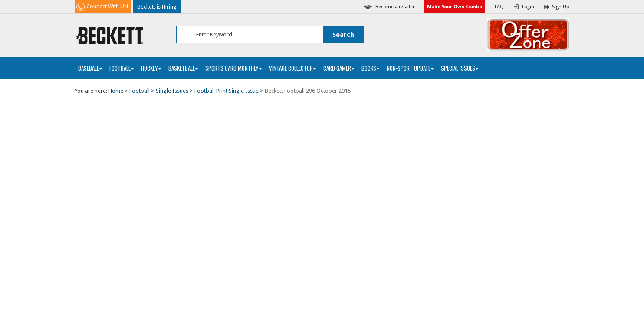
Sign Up (561, 7)
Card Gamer (339, 68)
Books (371, 68)
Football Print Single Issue (227, 91)
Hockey (151, 68)
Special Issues (460, 68)
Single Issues (172, 91)
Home (116, 91)
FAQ (499, 7)
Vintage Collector (293, 68)
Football (122, 68)
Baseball (90, 68)
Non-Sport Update (410, 68)
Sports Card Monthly (234, 68)
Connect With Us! (107, 6)
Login (528, 7)
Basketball (183, 68)
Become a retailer (395, 7)
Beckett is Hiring (157, 7)
